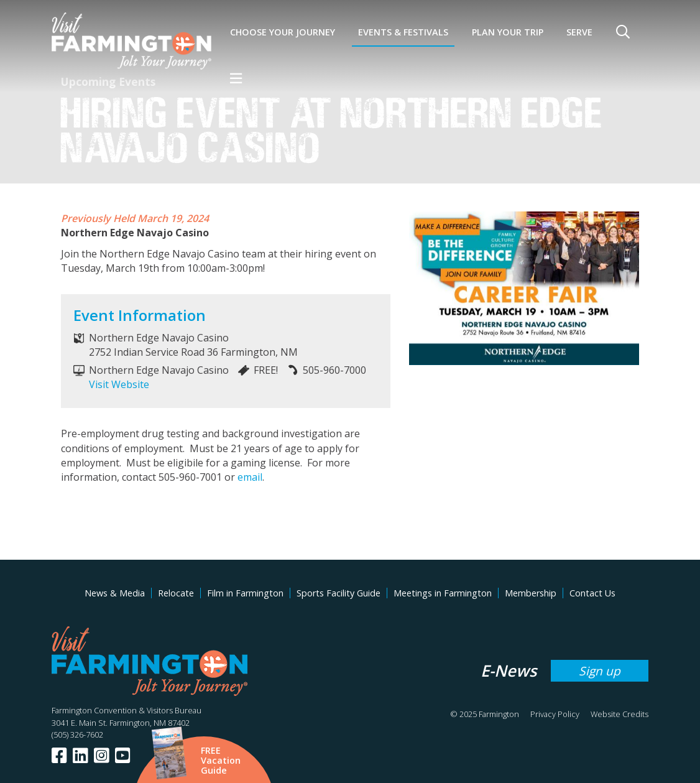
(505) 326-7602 (77, 734)
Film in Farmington (245, 593)
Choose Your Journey (283, 32)
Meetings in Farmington (443, 593)
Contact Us (592, 593)
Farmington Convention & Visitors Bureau (127, 710)
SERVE (579, 32)
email (250, 477)
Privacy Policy (555, 714)
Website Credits (619, 714)
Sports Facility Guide (338, 593)
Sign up (600, 671)
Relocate (176, 593)
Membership (531, 593)
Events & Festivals (403, 32)
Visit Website (119, 384)
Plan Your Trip (508, 32)
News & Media (115, 593)
